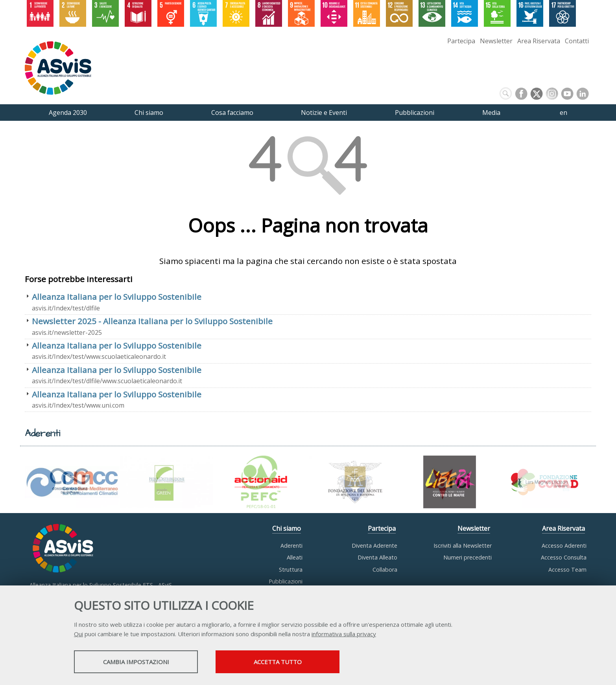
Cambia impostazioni (136, 662)
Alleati (295, 557)
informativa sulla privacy (344, 634)
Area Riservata (539, 41)
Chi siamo (287, 528)
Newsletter (496, 41)
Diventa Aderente (374, 546)
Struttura (291, 570)
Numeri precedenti (468, 557)
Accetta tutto (278, 662)
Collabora (385, 570)
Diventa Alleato (377, 557)
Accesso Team (567, 570)
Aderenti (291, 546)
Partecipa (461, 41)
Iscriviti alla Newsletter (463, 546)
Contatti (577, 41)
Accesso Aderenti (564, 546)
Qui (78, 634)
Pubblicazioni (286, 581)
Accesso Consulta (564, 557)
